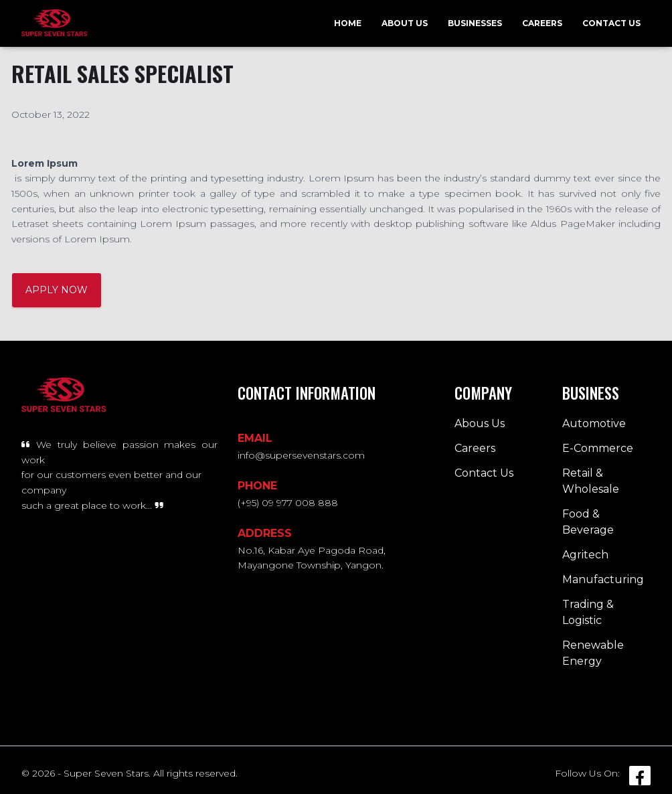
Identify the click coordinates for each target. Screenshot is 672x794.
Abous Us (480, 423)
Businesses (475, 23)
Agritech (585, 555)
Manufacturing (603, 579)
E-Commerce (598, 448)
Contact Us (611, 23)
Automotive (594, 423)
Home (348, 23)
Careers (542, 23)
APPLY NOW (57, 290)
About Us (405, 23)
